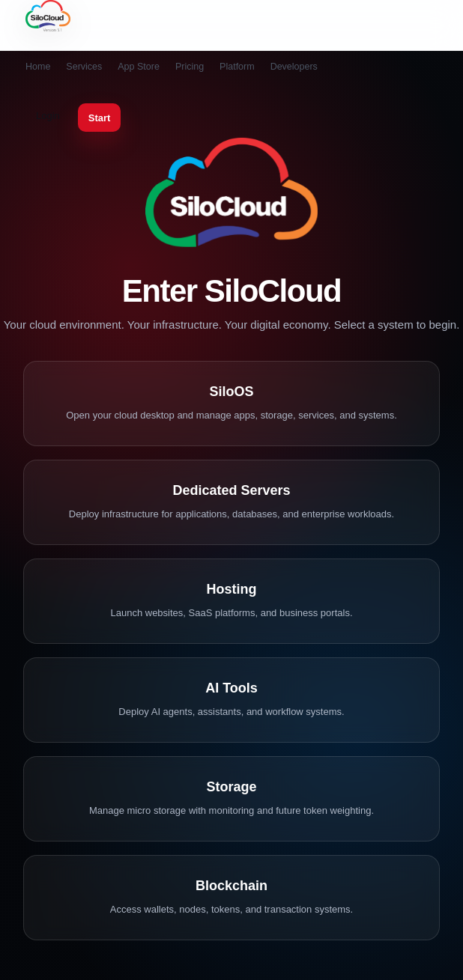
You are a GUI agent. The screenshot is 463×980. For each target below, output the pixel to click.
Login (48, 116)
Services (84, 67)
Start (100, 118)
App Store (139, 67)
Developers (294, 67)
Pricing (190, 67)
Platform (237, 67)
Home (38, 67)
